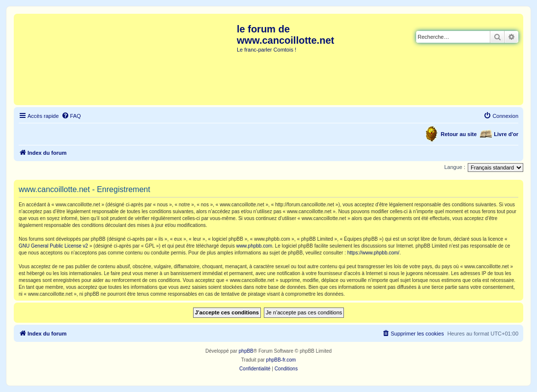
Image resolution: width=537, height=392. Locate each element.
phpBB (246, 351)
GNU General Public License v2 (53, 246)
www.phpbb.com (254, 246)
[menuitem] (71, 116)
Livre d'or (506, 134)
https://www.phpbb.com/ (373, 253)
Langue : (455, 167)
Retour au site (459, 134)
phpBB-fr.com (281, 360)
